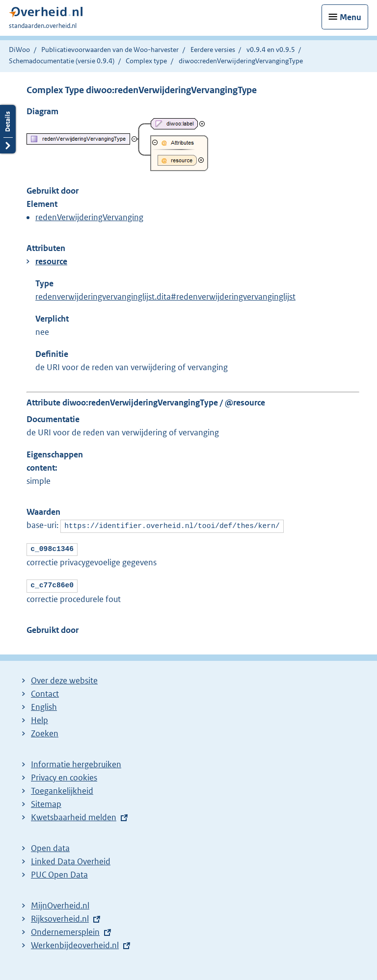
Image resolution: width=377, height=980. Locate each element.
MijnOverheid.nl (60, 903)
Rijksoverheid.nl (60, 916)
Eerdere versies (213, 50)
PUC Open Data (59, 872)
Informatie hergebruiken (76, 761)
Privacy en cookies (64, 775)
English (44, 704)
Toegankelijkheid (62, 788)
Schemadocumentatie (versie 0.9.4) (62, 61)
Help (40, 717)
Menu (350, 17)
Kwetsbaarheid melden (74, 814)
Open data (50, 845)
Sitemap (46, 801)
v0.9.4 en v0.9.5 (271, 50)
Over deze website (64, 678)
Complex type (146, 61)
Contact (45, 691)
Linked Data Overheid (71, 858)
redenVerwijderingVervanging (89, 217)
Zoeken (45, 730)
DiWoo (19, 50)
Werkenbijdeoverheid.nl (75, 942)
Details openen (8, 129)
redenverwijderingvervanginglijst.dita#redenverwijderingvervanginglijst (165, 297)
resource (51, 261)
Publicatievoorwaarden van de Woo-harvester (110, 50)
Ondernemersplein (65, 929)
